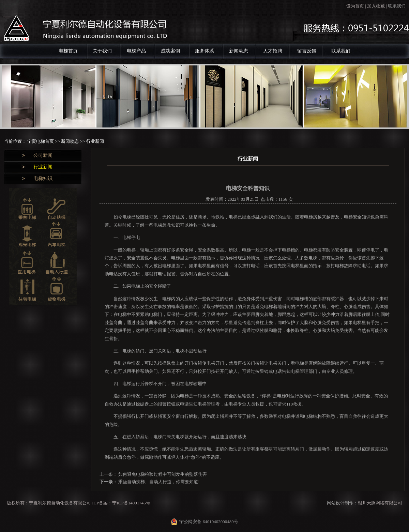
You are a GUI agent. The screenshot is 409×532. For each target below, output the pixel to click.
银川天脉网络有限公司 (380, 503)
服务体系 (204, 51)
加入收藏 (376, 6)
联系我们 (397, 6)
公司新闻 (43, 155)
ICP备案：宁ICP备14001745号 (121, 503)
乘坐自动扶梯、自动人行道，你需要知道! (158, 482)
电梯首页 (68, 51)
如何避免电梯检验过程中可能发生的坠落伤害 (162, 474)
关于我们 (102, 51)
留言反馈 (307, 51)
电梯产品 (136, 51)
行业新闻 (43, 167)
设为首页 (355, 6)
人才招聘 (273, 51)
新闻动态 (239, 51)
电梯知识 (43, 178)
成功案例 (170, 51)
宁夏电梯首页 (41, 141)
